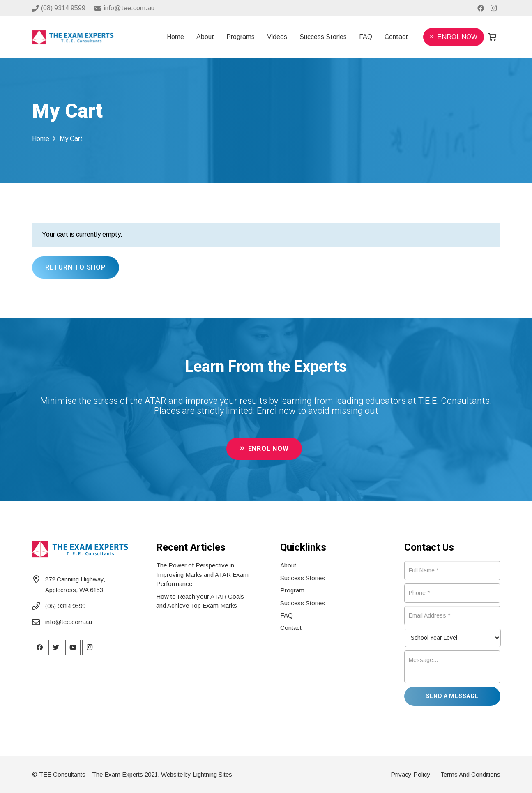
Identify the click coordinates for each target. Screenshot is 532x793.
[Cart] (492, 37)
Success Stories (303, 578)
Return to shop (76, 267)
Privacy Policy (411, 774)
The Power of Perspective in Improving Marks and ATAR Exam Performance (202, 574)
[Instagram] (494, 8)
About (288, 565)
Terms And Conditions (470, 774)
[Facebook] (481, 8)
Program (292, 590)
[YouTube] (73, 648)
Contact (291, 628)
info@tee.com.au (69, 622)
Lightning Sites (212, 774)
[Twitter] (56, 648)
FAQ (287, 615)
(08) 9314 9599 (65, 606)
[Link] (73, 37)
